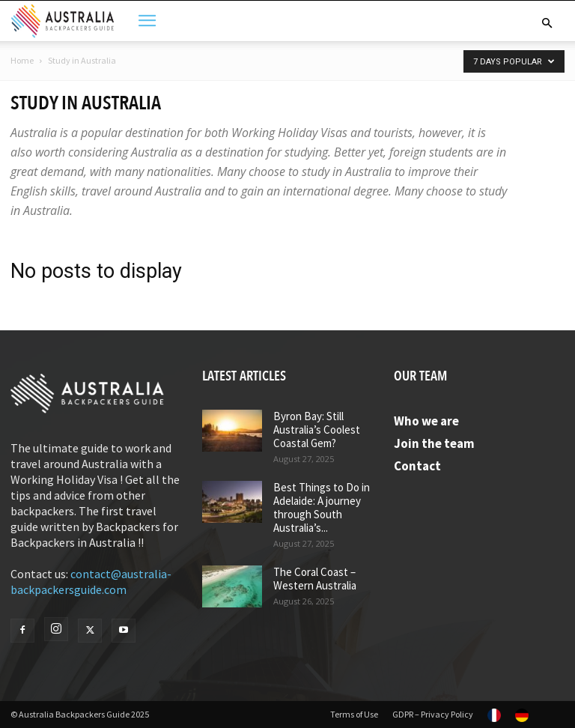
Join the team (434, 443)
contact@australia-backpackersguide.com (91, 582)
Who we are (426, 421)
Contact (417, 466)
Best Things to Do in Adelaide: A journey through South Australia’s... (322, 507)
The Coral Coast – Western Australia (315, 579)
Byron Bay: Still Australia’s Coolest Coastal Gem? (317, 430)
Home (22, 60)
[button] (547, 23)
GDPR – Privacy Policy (433, 714)
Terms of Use (354, 714)
